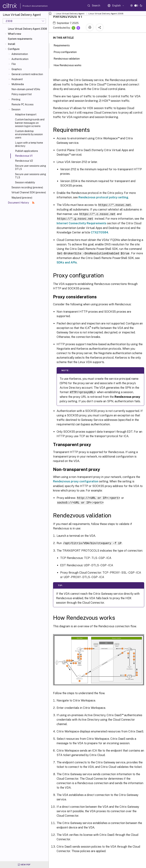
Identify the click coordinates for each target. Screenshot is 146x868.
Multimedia (18, 84)
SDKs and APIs (67, 262)
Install (12, 44)
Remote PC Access (22, 104)
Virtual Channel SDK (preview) (29, 192)
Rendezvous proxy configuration (76, 481)
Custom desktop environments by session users (29, 134)
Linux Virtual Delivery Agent (70, 14)
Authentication (20, 59)
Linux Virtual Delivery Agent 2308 (27, 29)
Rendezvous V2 (24, 161)
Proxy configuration (67, 52)
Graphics (17, 69)
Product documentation (31, 6)
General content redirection (27, 74)
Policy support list (22, 94)
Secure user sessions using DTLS (31, 167)
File (14, 64)
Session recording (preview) (27, 187)
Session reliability (25, 182)
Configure (14, 49)
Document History (21, 203)
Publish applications (27, 151)
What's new (15, 34)
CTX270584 (100, 232)
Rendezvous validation (69, 58)
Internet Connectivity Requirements (82, 223)
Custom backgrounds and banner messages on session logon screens (30, 123)
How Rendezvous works (69, 65)
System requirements (20, 39)
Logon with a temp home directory (29, 144)
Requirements (64, 45)
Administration (20, 54)
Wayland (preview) (22, 198)
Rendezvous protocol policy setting (103, 197)
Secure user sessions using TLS (31, 176)
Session (16, 109)
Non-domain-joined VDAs (26, 89)
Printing (16, 99)
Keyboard (17, 79)
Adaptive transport (26, 114)
